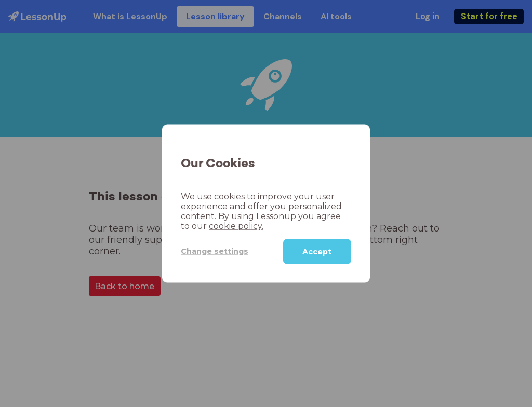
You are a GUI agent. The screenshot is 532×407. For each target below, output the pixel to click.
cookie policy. (236, 226)
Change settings (215, 251)
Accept (317, 251)
